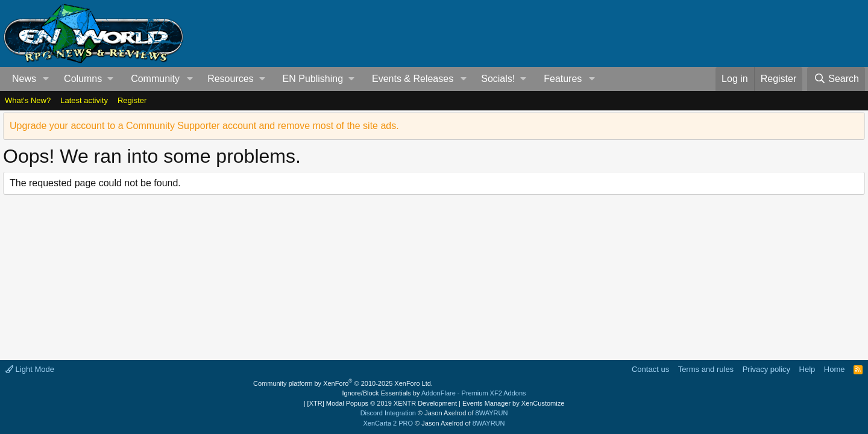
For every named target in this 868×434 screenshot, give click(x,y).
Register (132, 100)
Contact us (650, 369)
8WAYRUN (492, 413)
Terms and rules (706, 369)
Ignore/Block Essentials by (434, 393)
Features (563, 79)
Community (155, 79)
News (24, 79)
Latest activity (84, 100)
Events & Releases (413, 79)
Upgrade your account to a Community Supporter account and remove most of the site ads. (204, 126)
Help (807, 369)
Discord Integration (388, 413)
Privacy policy (766, 369)
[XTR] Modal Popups (382, 403)
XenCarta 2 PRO (388, 423)
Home (835, 369)
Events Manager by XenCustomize (513, 403)
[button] (46, 79)
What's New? (28, 100)
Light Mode (30, 369)
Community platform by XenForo (343, 383)
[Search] (836, 79)
